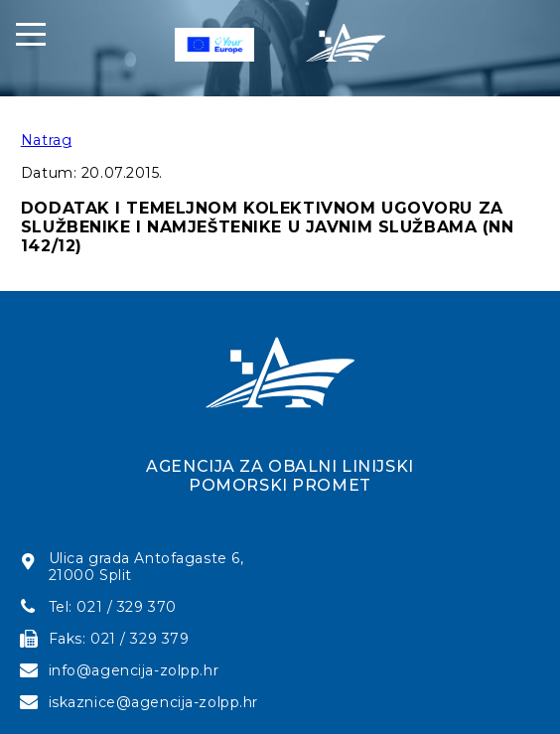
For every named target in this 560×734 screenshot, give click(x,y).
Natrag (46, 140)
